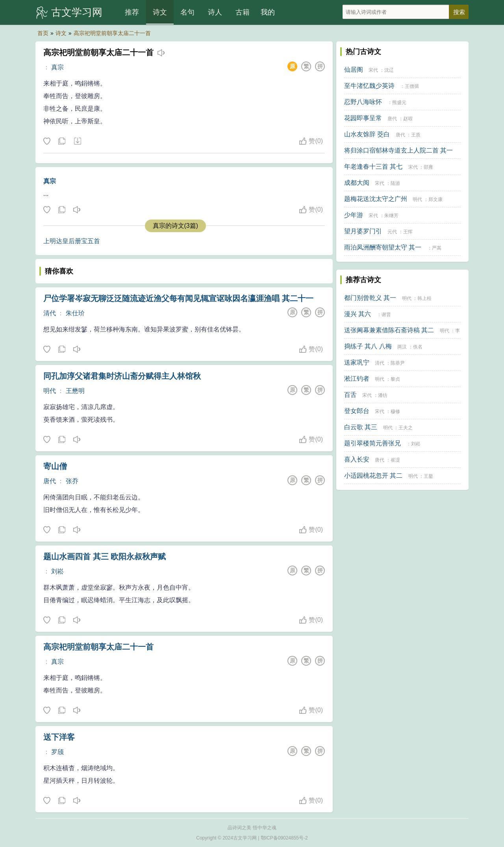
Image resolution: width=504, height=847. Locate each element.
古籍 (243, 12)
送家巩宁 (357, 362)
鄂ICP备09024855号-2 (284, 838)
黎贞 (395, 379)
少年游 (354, 215)
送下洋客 (59, 737)
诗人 (215, 12)
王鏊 (428, 476)
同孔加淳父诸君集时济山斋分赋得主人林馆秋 (122, 376)
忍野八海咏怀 (363, 102)
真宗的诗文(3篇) (176, 226)
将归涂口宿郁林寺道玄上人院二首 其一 (398, 150)
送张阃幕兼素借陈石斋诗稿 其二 (389, 330)
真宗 (57, 67)
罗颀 (57, 752)
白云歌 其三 (361, 427)
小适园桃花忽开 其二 (373, 476)
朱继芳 (391, 216)
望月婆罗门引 (363, 231)
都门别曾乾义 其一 (370, 298)
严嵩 (437, 248)
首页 (43, 33)
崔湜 (395, 460)
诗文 (160, 12)
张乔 (72, 481)
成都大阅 (357, 183)
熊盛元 (399, 102)
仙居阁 (354, 70)
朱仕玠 (75, 313)
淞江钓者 (357, 379)
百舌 (350, 395)
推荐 (132, 12)
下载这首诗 (77, 141)
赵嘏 (408, 119)
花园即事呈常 (363, 118)
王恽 (408, 232)
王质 (416, 135)
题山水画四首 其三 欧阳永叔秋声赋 (105, 557)
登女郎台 (357, 411)
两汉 (402, 347)
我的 (268, 12)
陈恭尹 (398, 363)
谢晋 (386, 315)
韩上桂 (424, 298)
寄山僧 (55, 466)
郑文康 (435, 199)
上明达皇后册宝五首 (72, 241)
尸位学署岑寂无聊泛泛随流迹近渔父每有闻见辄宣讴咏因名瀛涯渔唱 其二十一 (178, 298)
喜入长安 (357, 459)
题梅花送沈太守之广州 (376, 199)
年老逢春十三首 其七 (373, 167)
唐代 (50, 481)
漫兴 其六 (358, 314)
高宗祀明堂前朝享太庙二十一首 (112, 33)
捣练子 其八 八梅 (368, 346)
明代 (50, 391)
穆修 (395, 411)
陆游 (395, 183)
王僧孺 (412, 86)
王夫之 (406, 428)
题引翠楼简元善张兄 (372, 443)
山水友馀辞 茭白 (367, 134)
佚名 (418, 347)
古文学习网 (77, 12)
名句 (187, 12)
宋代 (373, 70)
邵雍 (428, 167)
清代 (50, 313)
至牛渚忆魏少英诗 (369, 86)
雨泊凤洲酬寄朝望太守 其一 (383, 247)
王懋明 (75, 391)
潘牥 (383, 395)
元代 (392, 232)
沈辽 (389, 70)
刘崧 (57, 571)
